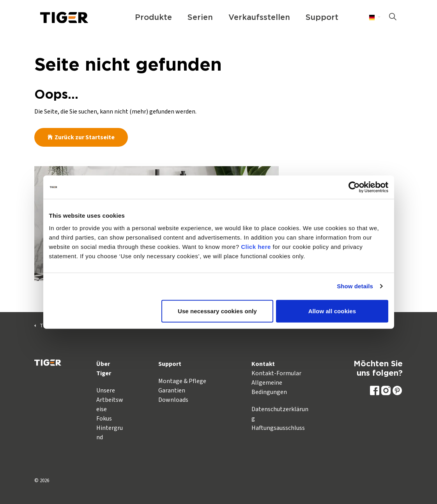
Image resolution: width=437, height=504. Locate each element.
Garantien (172, 390)
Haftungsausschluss (278, 428)
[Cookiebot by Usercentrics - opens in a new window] (354, 187)
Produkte (153, 18)
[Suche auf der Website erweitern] (393, 18)
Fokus (104, 419)
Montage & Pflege (182, 381)
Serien (200, 18)
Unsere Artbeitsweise (110, 400)
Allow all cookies (332, 311)
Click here (256, 246)
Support (322, 18)
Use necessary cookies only (217, 311)
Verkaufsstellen (259, 18)
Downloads (173, 400)
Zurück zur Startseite (81, 137)
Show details (355, 286)
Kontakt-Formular (276, 373)
